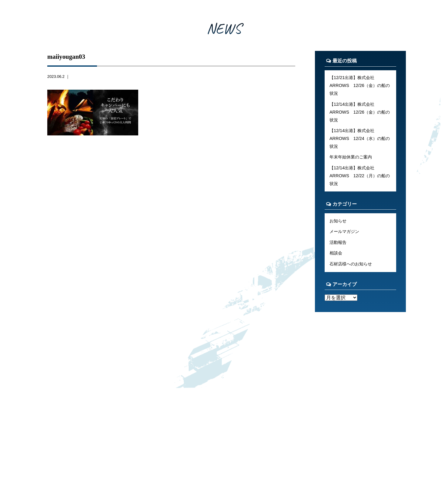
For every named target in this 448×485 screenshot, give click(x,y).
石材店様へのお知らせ (351, 264)
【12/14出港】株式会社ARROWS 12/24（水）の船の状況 (360, 138)
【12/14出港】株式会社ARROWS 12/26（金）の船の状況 (360, 112)
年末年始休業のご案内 (351, 157)
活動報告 (338, 242)
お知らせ (338, 221)
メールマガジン (344, 231)
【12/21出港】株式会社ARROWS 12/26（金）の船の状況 (360, 85)
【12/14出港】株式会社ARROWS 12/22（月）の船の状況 (360, 176)
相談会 (336, 253)
